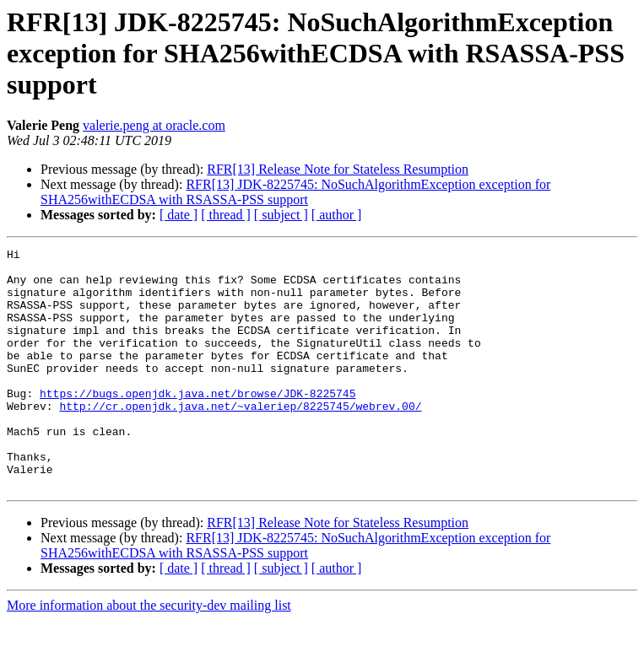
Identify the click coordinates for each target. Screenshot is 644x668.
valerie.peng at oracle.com (154, 125)
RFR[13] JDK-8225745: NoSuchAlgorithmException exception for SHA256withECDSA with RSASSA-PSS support (295, 192)
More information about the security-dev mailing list (149, 653)
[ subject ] (281, 215)
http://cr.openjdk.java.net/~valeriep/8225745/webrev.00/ (240, 439)
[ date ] (179, 215)
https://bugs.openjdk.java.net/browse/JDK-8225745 (198, 423)
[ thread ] (226, 215)
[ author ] (337, 215)
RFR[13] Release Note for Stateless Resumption (338, 169)
